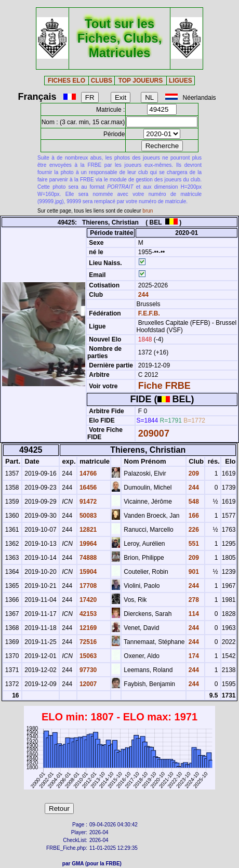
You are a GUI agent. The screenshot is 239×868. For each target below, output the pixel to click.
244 (142, 295)
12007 (88, 684)
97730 (88, 670)
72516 (88, 642)
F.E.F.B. (149, 313)
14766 (88, 474)
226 (193, 530)
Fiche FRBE (164, 386)
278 (193, 600)
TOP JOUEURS (141, 81)
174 (193, 656)
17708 (88, 586)
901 (193, 572)
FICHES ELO (67, 81)
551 (193, 544)
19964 (88, 544)
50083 (88, 516)
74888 (88, 558)
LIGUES (181, 81)
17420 (88, 600)
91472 (88, 502)
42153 (88, 614)
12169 (88, 628)
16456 (88, 488)
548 (193, 502)
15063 (88, 656)
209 (193, 474)
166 (193, 516)
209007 (154, 433)
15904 (88, 572)
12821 (88, 530)
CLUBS (102, 81)
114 (193, 614)
